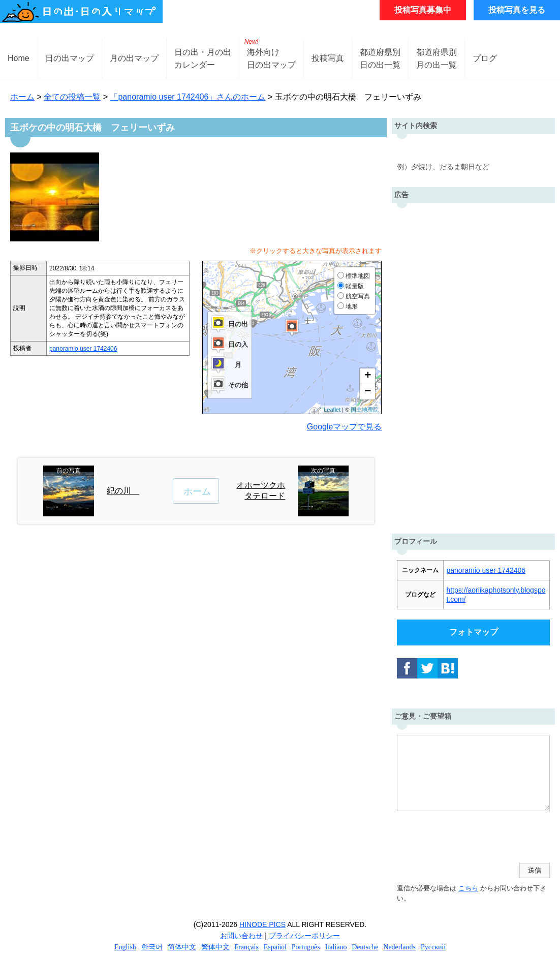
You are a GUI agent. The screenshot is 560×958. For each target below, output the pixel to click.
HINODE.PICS (262, 924)
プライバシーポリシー (304, 936)
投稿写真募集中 (423, 10)
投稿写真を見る (517, 10)
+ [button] (368, 376)
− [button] (368, 392)
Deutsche (365, 947)
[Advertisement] (474, 366)
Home (19, 58)
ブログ (485, 58)
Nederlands (399, 947)
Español (275, 947)
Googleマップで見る (345, 427)
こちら (468, 888)
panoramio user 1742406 (83, 349)
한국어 (152, 947)
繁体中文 (215, 947)
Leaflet (332, 410)
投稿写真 (328, 58)
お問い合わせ (241, 936)
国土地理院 (365, 410)
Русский (433, 947)
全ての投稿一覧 (72, 97)
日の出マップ (70, 58)
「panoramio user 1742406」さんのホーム (188, 97)
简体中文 (182, 947)
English (125, 947)
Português (306, 947)
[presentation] (474, 838)
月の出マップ (134, 58)
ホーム (22, 97)
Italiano (336, 947)
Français (246, 947)
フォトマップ (474, 632)
